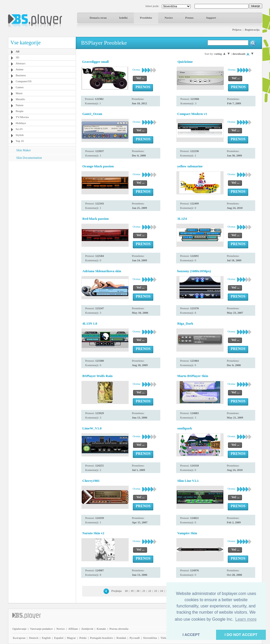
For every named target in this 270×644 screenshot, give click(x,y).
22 (150, 591)
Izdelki (123, 18)
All (18, 51)
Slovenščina (150, 638)
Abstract (21, 63)
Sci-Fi (19, 129)
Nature (20, 105)
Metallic (21, 99)
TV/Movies (22, 117)
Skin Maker (24, 150)
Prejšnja (116, 591)
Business (21, 75)
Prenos (189, 18)
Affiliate (73, 629)
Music (19, 93)
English (46, 638)
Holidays (21, 123)
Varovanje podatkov (41, 629)
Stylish (20, 135)
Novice (169, 18)
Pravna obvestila (119, 629)
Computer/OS (24, 81)
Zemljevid (87, 629)
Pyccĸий (134, 638)
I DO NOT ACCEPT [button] (241, 635)
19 (132, 591)
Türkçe (165, 638)
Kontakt (101, 629)
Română (121, 638)
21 (144, 591)
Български (19, 638)
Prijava (237, 30)
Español (59, 638)
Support (211, 18)
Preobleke (146, 18)
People (20, 111)
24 (161, 591)
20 (138, 591)
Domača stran (98, 18)
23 (155, 591)
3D (18, 57)
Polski (83, 638)
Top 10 (20, 141)
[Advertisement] (42, 194)
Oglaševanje (19, 629)
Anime (20, 69)
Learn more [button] (246, 619)
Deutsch (34, 638)
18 (126, 591)
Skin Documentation (29, 158)
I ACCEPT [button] (191, 635)
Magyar (71, 638)
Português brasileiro (101, 638)
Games (20, 87)
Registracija (252, 30)
